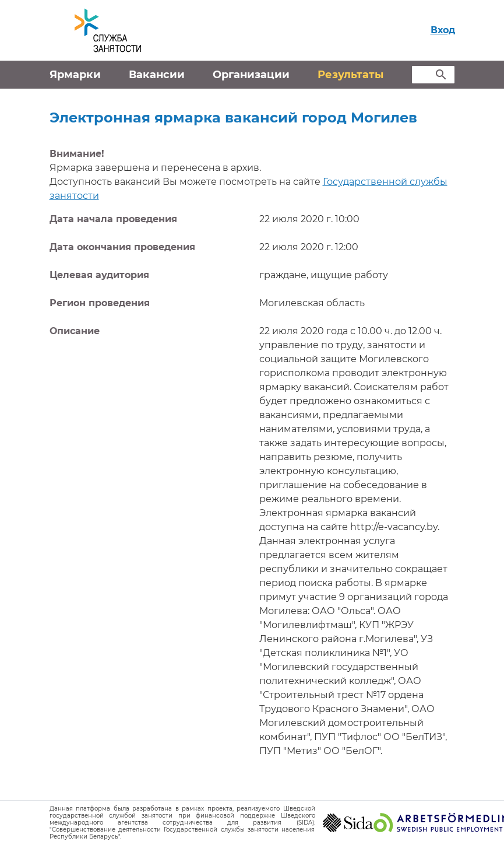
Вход (443, 30)
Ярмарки (75, 75)
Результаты (350, 75)
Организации (251, 75)
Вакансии (157, 75)
